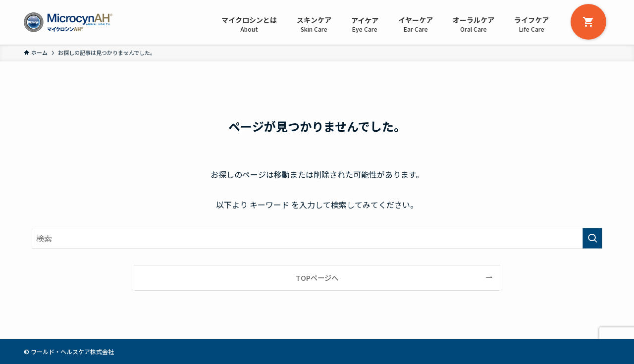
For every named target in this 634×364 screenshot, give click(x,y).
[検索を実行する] (592, 238)
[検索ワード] (317, 238)
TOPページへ (317, 278)
